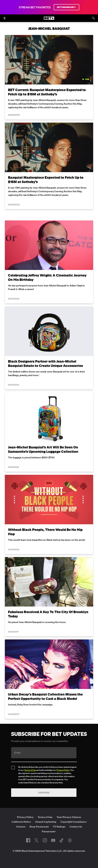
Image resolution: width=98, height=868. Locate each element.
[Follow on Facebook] (28, 840)
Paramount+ (49, 831)
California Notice (21, 822)
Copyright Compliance (73, 822)
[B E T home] (49, 20)
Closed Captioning (46, 822)
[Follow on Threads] (70, 840)
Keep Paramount (39, 827)
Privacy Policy (63, 770)
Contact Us (76, 827)
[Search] (93, 18)
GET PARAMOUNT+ (66, 7)
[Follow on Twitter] (36, 840)
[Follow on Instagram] (45, 840)
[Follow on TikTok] (62, 840)
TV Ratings (59, 827)
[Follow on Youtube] (53, 840)
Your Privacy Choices (69, 817)
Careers (21, 827)
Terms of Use (30, 770)
